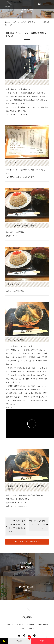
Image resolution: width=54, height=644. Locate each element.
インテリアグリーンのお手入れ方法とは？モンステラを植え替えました (17, 526)
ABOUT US (9, 625)
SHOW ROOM (43, 625)
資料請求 (20, 641)
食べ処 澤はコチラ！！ (24, 499)
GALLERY (31, 625)
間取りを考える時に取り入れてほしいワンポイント (37, 524)
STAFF (31, 629)
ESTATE (22, 629)
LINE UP (20, 625)
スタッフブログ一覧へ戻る (27, 542)
